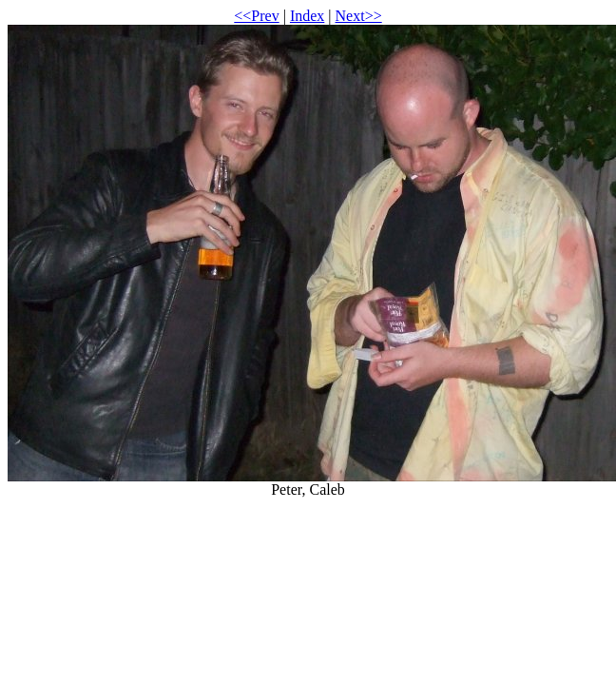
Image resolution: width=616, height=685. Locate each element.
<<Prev (256, 16)
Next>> (359, 16)
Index (307, 16)
